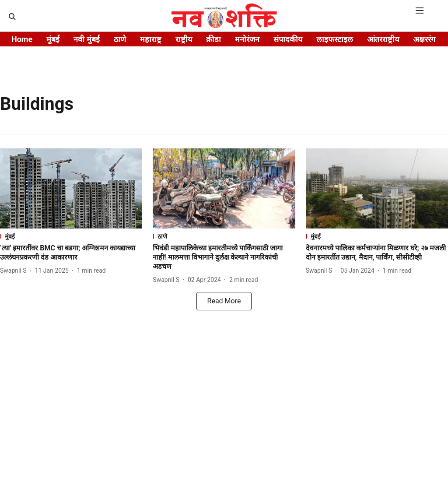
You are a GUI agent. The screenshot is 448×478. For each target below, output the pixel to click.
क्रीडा (213, 39)
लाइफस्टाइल (335, 39)
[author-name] (15, 271)
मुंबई (53, 39)
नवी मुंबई (86, 39)
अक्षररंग (424, 39)
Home (22, 39)
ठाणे (120, 39)
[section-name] (71, 236)
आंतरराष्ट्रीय (383, 39)
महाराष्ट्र (151, 39)
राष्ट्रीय (184, 39)
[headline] (71, 253)
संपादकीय (288, 39)
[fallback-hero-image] (71, 188)
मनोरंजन (247, 39)
